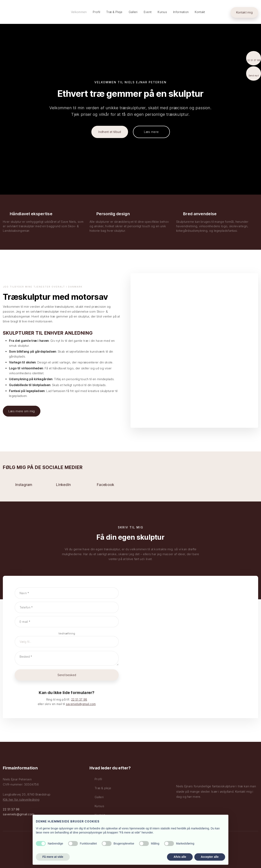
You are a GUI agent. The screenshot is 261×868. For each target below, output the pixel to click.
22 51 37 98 (79, 699)
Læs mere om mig (22, 411)
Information (181, 12)
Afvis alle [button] (180, 857)
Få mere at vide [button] (53, 857)
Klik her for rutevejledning (21, 799)
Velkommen (79, 12)
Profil (96, 12)
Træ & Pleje (114, 12)
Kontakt (200, 12)
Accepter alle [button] (210, 857)
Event (148, 12)
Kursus (162, 12)
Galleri (133, 12)
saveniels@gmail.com (81, 704)
